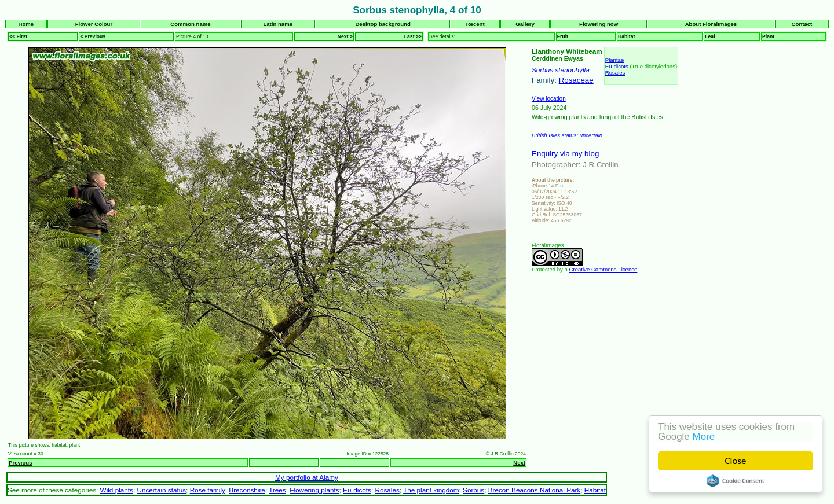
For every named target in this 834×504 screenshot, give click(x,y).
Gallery (525, 24)
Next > (345, 36)
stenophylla (572, 70)
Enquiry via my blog (565, 154)
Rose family (208, 490)
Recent (475, 24)
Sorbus (542, 70)
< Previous (93, 36)
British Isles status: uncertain (567, 135)
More (705, 437)
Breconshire (247, 490)
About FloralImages (711, 24)
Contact (802, 24)
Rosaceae (576, 80)
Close (737, 461)
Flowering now (599, 24)
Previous (21, 463)
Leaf (710, 36)
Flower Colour (94, 24)
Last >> (413, 36)
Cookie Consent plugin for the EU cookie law (737, 481)
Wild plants (117, 490)
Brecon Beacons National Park (535, 490)
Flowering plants (314, 490)
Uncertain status (161, 490)
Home (26, 24)
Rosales (615, 73)
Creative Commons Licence (603, 269)
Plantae (615, 60)
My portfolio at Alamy (307, 477)
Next (519, 463)
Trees (277, 490)
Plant (768, 36)
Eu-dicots (617, 66)
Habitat (626, 36)
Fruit (563, 36)
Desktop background (383, 24)
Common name (190, 24)
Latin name (278, 24)
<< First (18, 36)
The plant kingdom (431, 490)
